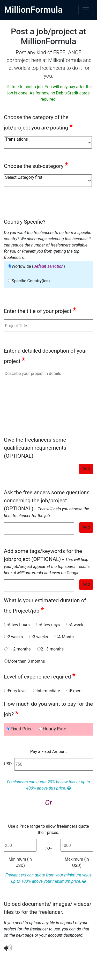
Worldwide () (36, 266)
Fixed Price (20, 729)
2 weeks (13, 637)
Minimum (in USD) (20, 862)
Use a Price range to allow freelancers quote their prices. (48, 829)
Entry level (15, 691)
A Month (64, 637)
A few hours (17, 625)
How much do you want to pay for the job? (48, 709)
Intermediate (46, 691)
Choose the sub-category (36, 165)
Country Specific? (25, 222)
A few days (48, 625)
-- (47, 504)
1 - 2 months (17, 649)
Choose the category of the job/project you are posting (38, 123)
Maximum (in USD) (77, 862)
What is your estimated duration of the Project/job (45, 606)
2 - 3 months (50, 649)
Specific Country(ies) (29, 281)
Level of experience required (40, 676)
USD (8, 764)
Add (86, 468)
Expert (74, 691)
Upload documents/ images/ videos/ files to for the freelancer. (48, 908)
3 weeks (38, 637)
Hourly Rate (53, 729)
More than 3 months (24, 661)
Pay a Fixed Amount (48, 752)
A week (75, 625)
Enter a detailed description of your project (46, 356)
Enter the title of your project (40, 310)
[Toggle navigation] (86, 10)
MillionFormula (33, 10)
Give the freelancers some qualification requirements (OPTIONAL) (35, 448)
